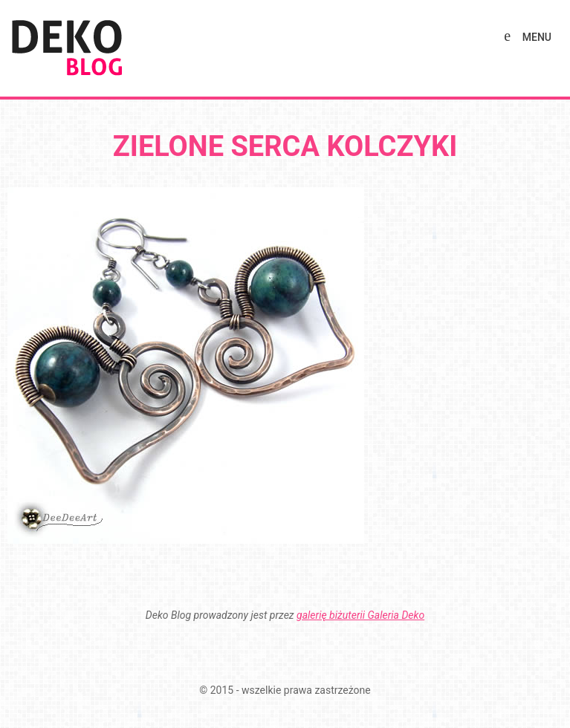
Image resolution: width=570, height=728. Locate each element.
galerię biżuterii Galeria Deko (360, 615)
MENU (537, 37)
